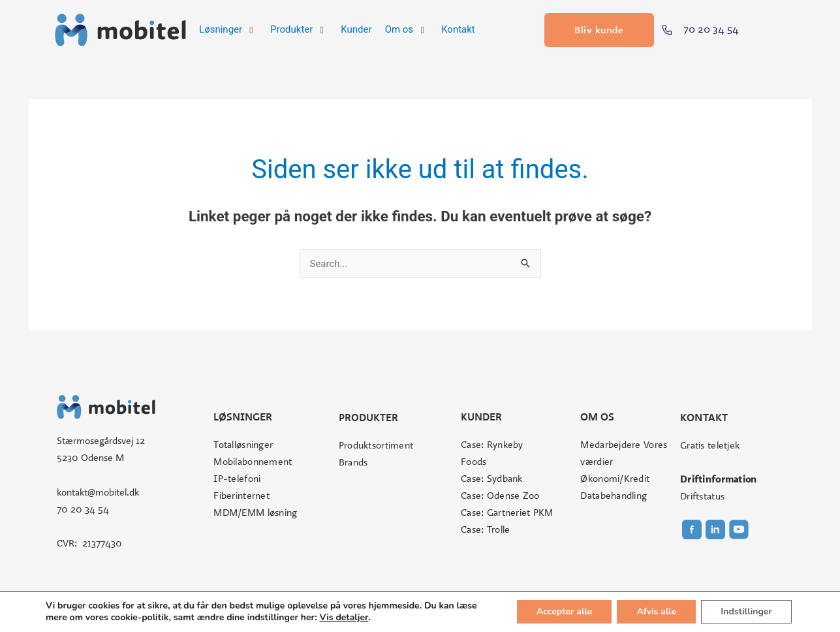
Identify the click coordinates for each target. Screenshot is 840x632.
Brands (353, 462)
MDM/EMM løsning (255, 513)
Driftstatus (702, 496)
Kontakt (704, 418)
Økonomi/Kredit (615, 479)
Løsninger (243, 417)
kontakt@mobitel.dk (98, 492)
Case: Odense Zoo (500, 496)
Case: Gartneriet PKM (507, 513)
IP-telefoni (237, 479)
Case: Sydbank (492, 479)
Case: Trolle (485, 529)
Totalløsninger (243, 445)
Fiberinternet (241, 496)
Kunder (481, 417)
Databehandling (614, 496)
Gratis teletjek (710, 445)
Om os (597, 417)
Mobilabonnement (253, 462)
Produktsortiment (376, 445)
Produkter (368, 418)
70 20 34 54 (83, 509)
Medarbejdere (610, 445)
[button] (228, 30)
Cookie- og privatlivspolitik (511, 603)
